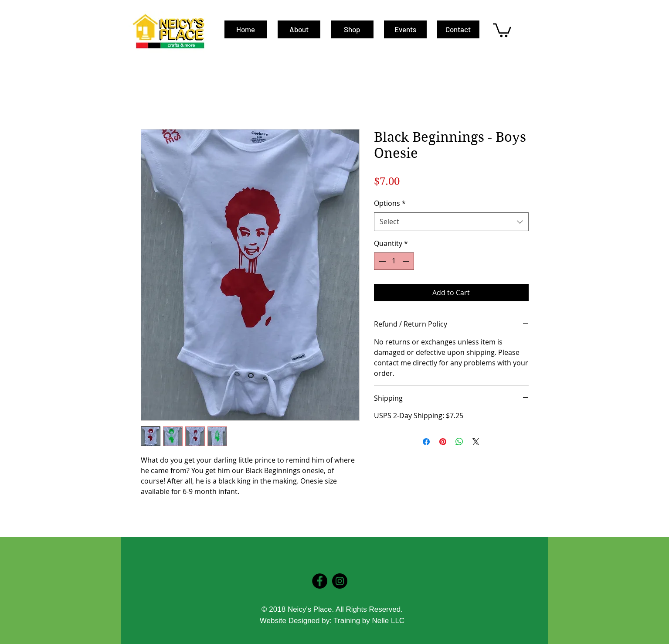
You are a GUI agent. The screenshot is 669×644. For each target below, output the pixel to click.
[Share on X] (476, 442)
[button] (502, 29)
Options (390, 203)
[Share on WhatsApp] (459, 442)
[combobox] (451, 222)
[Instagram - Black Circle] (340, 581)
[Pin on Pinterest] (443, 442)
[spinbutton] (394, 261)
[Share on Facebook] (426, 442)
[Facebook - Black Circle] (320, 581)
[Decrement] (381, 261)
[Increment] (407, 261)
